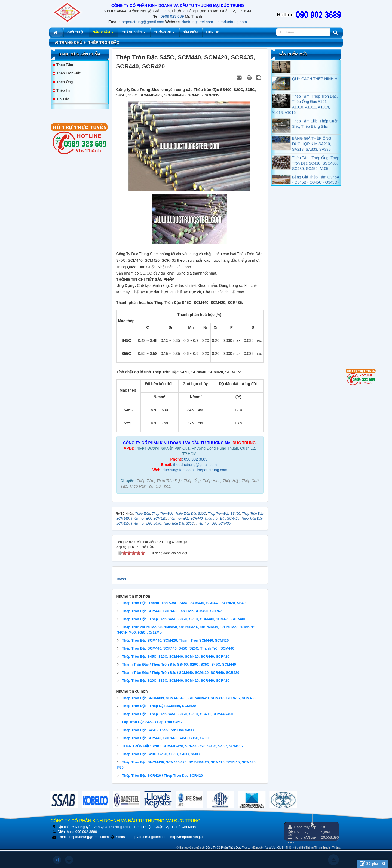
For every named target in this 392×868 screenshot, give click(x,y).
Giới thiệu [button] (76, 32)
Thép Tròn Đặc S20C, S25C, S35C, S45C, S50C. (161, 754)
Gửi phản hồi (372, 864)
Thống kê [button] (164, 34)
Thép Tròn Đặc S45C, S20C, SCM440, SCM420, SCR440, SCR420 (176, 657)
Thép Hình (65, 90)
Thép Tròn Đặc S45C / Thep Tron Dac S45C (158, 730)
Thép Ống (65, 82)
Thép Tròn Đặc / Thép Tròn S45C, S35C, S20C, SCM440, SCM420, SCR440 (183, 619)
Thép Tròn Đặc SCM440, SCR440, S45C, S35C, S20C (166, 738)
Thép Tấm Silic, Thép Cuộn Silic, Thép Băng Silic (315, 129)
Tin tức (63, 99)
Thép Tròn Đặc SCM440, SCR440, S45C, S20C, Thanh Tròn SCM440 (178, 648)
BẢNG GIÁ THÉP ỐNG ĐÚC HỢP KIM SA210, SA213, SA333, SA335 (312, 149)
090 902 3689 (196, 459)
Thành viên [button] (134, 34)
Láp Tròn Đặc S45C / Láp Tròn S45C (152, 722)
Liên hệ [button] (212, 32)
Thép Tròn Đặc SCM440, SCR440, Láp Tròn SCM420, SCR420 (173, 611)
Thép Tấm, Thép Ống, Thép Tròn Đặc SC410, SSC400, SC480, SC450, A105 (316, 168)
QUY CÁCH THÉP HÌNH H (315, 84)
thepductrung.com (232, 22)
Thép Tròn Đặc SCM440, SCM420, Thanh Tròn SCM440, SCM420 (175, 640)
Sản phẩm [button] (103, 34)
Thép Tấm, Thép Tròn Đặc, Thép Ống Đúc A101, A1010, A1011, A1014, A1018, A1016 (305, 109)
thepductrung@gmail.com (142, 22)
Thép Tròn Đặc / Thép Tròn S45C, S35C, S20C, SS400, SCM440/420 (178, 714)
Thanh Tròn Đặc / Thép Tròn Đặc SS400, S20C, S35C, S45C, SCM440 (179, 664)
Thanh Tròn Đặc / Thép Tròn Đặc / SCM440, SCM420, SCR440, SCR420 (181, 673)
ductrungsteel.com (197, 22)
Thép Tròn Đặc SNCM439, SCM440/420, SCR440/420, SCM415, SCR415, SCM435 (189, 698)
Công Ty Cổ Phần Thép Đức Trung (227, 848)
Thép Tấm (65, 65)
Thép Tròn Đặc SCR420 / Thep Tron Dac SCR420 (162, 776)
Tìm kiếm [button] (190, 32)
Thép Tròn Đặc (69, 73)
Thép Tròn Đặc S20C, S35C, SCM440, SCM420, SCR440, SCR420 (176, 680)
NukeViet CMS (274, 848)
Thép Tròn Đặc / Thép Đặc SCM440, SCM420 (159, 706)
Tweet (121, 579)
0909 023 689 (172, 16)
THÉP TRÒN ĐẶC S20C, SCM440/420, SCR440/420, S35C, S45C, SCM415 (182, 746)
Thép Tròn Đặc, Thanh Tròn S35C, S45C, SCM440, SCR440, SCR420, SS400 (185, 603)
